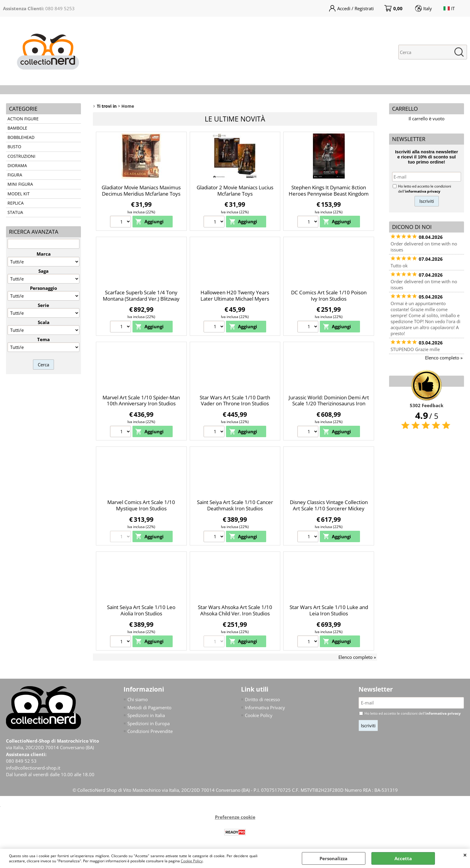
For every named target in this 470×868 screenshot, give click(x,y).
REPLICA (16, 203)
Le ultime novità (235, 119)
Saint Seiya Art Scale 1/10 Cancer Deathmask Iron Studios (235, 505)
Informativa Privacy (265, 707)
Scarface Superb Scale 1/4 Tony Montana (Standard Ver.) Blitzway (141, 296)
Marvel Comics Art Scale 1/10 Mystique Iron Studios (141, 505)
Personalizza (333, 858)
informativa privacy (423, 191)
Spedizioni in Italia (146, 715)
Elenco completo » (357, 657)
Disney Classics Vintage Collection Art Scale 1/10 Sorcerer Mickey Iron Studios (329, 508)
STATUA (15, 212)
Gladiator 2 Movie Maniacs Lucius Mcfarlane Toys (235, 191)
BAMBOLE (17, 128)
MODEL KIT (19, 194)
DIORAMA (17, 166)
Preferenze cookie (235, 817)
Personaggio (43, 288)
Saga (43, 271)
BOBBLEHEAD (21, 137)
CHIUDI (465, 855)
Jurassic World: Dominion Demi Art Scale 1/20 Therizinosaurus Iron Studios (329, 404)
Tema (43, 339)
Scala (44, 322)
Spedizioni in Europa (149, 723)
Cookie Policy (192, 861)
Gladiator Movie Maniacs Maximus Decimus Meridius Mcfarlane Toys (141, 191)
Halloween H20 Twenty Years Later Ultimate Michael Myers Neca (235, 299)
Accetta (403, 858)
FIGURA (15, 175)
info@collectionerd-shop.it (33, 768)
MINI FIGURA (20, 184)
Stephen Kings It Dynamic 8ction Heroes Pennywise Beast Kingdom (329, 191)
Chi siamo (138, 699)
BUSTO (14, 147)
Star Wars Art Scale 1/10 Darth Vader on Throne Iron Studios (235, 401)
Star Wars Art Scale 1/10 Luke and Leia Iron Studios (329, 610)
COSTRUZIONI (21, 156)
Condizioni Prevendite (150, 731)
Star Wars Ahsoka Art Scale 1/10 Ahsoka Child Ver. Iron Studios (235, 610)
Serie (43, 305)
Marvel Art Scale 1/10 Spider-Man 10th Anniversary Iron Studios (141, 401)
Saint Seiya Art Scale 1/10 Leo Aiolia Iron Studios (141, 610)
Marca (44, 254)
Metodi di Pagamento (149, 707)
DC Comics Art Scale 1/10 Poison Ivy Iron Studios (329, 296)
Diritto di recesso (262, 699)
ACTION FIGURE (23, 119)
